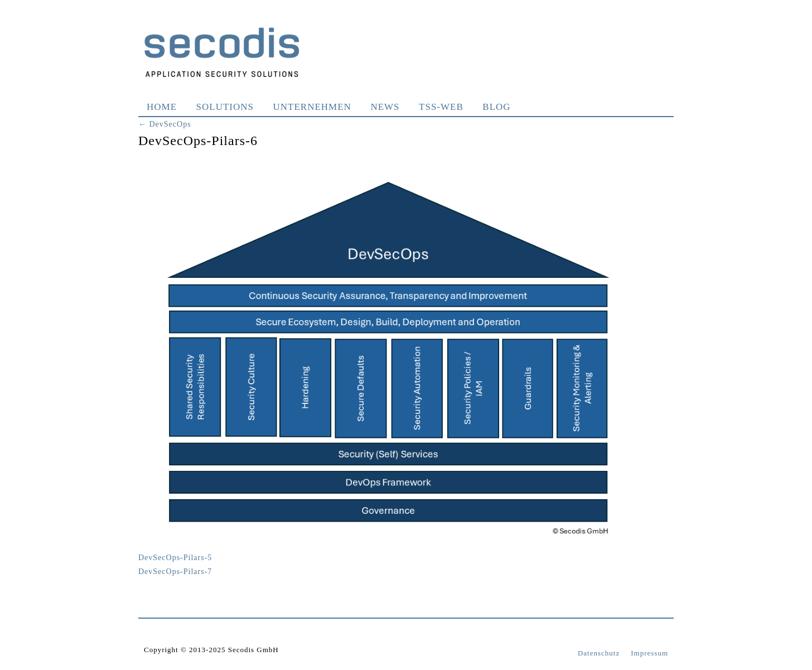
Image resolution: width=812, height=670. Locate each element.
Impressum (649, 653)
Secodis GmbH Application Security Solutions (222, 52)
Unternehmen (312, 107)
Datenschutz (599, 653)
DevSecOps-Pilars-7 (175, 572)
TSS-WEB (441, 107)
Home (162, 107)
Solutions (225, 107)
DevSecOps (165, 124)
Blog (496, 107)
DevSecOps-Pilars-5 (175, 558)
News (385, 107)
